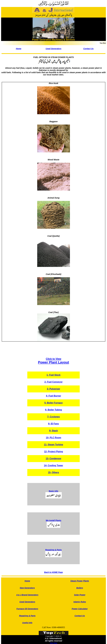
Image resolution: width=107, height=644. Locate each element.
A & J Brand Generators (27, 595)
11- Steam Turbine (53, 445)
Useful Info (27, 623)
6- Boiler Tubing (54, 410)
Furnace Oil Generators (27, 609)
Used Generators (54, 49)
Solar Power (80, 595)
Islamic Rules (80, 602)
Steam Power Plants (80, 581)
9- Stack (53, 431)
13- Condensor (53, 459)
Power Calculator (80, 609)
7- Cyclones (53, 417)
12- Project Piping (53, 452)
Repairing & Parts (53, 550)
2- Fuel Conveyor (53, 382)
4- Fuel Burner (53, 396)
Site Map (54, 643)
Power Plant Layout (54, 361)
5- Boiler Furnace (54, 403)
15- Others (53, 472)
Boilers (80, 588)
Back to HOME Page (53, 572)
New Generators (27, 588)
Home (19, 49)
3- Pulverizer (53, 389)
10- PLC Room (53, 438)
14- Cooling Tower (53, 465)
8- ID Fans (53, 424)
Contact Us (88, 49)
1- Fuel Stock (53, 375)
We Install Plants (54, 520)
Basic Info (54, 491)
